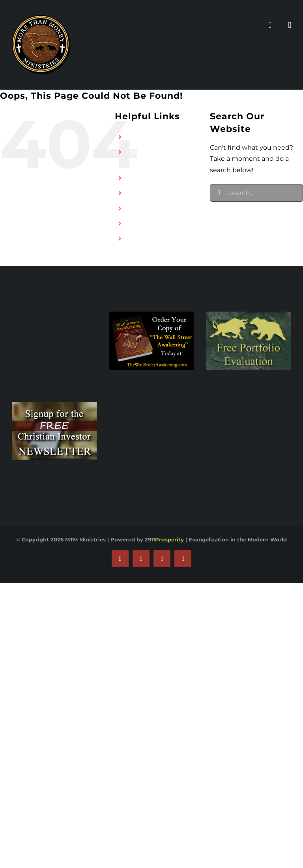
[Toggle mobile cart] (290, 25)
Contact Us (147, 223)
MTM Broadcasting (159, 193)
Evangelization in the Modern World (238, 539)
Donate (142, 239)
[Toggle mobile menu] (270, 25)
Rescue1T (145, 208)
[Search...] (256, 193)
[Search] (219, 193)
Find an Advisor (154, 137)
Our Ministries (152, 178)
